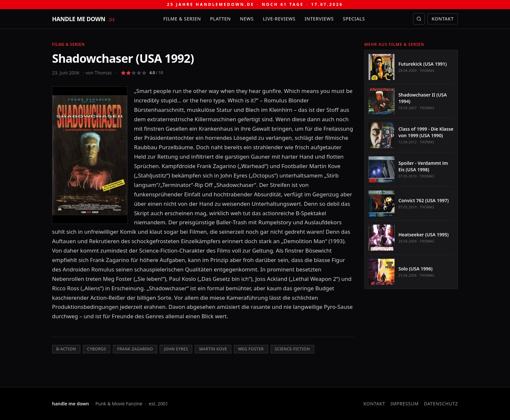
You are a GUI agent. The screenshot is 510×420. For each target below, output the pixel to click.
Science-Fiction (292, 349)
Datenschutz (441, 404)
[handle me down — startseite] (84, 19)
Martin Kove (213, 349)
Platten (221, 19)
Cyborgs (97, 349)
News (247, 19)
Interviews (319, 19)
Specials (354, 19)
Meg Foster (251, 349)
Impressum (404, 404)
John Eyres (176, 349)
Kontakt (443, 19)
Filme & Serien (182, 19)
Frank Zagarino (135, 349)
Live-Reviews (279, 19)
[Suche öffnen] (419, 19)
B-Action (66, 349)
